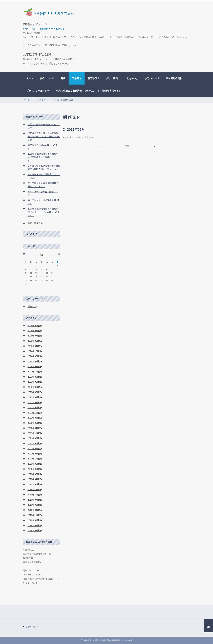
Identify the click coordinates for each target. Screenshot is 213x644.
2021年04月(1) (35, 454)
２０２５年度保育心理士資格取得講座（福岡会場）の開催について (44, 168)
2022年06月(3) (35, 418)
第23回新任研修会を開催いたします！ (44, 147)
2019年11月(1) (35, 495)
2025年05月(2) (35, 341)
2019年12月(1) (35, 489)
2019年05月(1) (35, 505)
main (128, 145)
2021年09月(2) (35, 438)
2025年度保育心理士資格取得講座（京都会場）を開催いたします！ (43, 157)
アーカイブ (31, 318)
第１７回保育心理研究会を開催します (44, 202)
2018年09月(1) (35, 520)
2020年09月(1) (35, 464)
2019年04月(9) (35, 510)
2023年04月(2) (35, 397)
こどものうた (131, 78)
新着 (63, 78)
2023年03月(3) (35, 402)
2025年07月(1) (35, 336)
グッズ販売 (112, 78)
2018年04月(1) (35, 525)
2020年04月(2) (35, 479)
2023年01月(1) (35, 407)
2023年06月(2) (35, 387)
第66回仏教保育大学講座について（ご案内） (44, 176)
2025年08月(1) (35, 331)
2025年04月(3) (35, 346)
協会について (47, 78)
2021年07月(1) (35, 443)
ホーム (30, 78)
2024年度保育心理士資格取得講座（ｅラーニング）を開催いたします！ (44, 212)
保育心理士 (94, 78)
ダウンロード (152, 78)
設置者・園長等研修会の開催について (44, 126)
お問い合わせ (32, 627)
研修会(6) (32, 306)
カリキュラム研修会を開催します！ (43, 193)
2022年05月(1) (35, 423)
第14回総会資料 (174, 78)
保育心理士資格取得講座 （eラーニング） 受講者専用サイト (89, 91)
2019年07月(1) (35, 500)
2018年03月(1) (35, 530)
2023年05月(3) (35, 392)
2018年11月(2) (35, 515)
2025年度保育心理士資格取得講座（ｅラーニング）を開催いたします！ (44, 137)
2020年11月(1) (35, 459)
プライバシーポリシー (38, 91)
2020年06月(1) (35, 469)
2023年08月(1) (35, 382)
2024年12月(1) (35, 351)
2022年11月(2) (35, 413)
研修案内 (77, 78)
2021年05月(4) (35, 449)
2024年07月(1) (35, 356)
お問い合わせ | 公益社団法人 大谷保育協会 (44, 29)
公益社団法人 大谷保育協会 (49, 14)
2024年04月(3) (35, 361)
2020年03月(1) (35, 484)
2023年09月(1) (35, 377)
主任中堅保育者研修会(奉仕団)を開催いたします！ (44, 185)
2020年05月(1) (35, 474)
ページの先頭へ (208, 626)
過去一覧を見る (35, 223)
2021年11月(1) (35, 433)
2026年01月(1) (35, 326)
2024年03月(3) (35, 367)
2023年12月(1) (35, 372)
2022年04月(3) (35, 428)
